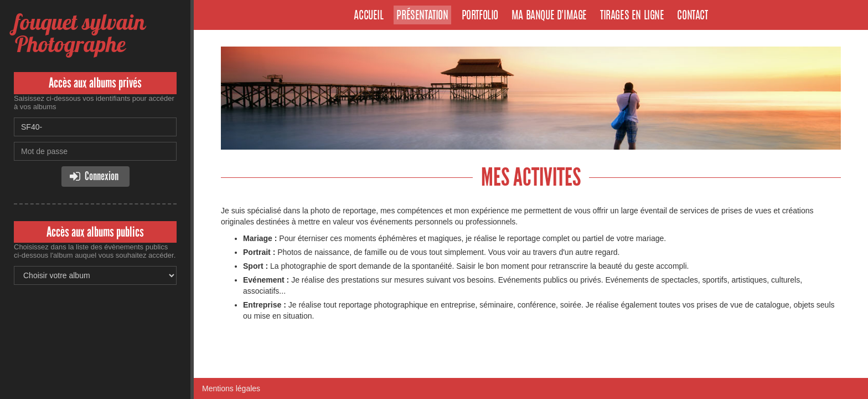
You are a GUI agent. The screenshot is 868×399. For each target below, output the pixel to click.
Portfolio (480, 16)
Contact (692, 16)
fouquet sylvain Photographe (79, 33)
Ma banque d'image (549, 16)
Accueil (368, 16)
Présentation (422, 16)
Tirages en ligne (632, 16)
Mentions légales (231, 388)
